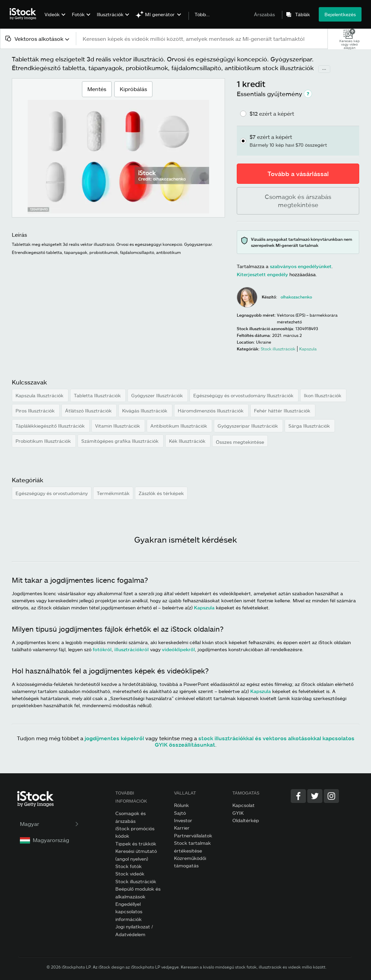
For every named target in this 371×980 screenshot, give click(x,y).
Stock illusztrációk (136, 881)
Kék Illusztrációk (188, 441)
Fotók (78, 14)
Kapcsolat (244, 805)
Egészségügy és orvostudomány (52, 493)
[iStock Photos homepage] (25, 14)
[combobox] (38, 39)
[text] (202, 39)
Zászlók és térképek (161, 493)
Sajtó (180, 813)
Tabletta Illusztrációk (98, 395)
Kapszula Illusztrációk (40, 395)
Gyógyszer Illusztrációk (158, 395)
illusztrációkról (132, 649)
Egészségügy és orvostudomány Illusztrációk (244, 395)
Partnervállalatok (193, 835)
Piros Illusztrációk (36, 411)
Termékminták (113, 493)
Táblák (303, 15)
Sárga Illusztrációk (310, 426)
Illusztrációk (110, 14)
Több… (202, 15)
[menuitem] (54, 19)
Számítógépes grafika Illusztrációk (121, 441)
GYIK (238, 813)
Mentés (97, 87)
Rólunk (181, 805)
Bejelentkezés (340, 14)
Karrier (182, 828)
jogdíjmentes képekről (114, 738)
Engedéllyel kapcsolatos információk (129, 912)
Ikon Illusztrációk (323, 395)
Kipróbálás (133, 89)
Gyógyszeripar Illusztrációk (248, 426)
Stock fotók (129, 866)
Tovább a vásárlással (298, 174)
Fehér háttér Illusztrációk (283, 411)
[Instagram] (331, 796)
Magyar (50, 824)
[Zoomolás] (118, 157)
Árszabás (264, 14)
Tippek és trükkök (136, 844)
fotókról (102, 649)
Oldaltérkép (246, 820)
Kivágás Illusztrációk (145, 411)
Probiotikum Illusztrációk (44, 441)
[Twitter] (315, 796)
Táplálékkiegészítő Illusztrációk (51, 426)
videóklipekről (178, 649)
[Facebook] (298, 796)
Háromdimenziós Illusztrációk (211, 411)
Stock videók (130, 874)
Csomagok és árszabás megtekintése (298, 201)
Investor (183, 820)
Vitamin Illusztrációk (118, 426)
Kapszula (204, 608)
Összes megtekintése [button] (240, 442)
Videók (52, 14)
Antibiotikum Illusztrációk (179, 426)
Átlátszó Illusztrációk (89, 411)
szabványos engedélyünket (301, 266)
